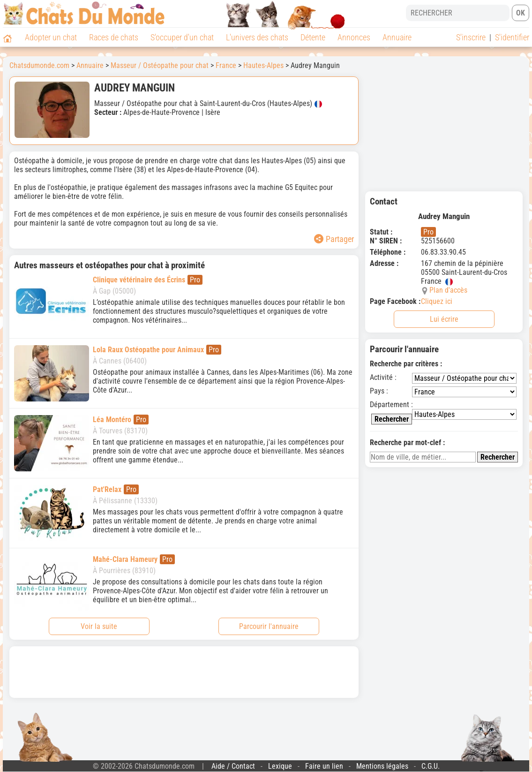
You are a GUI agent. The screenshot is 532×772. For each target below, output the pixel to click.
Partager (334, 239)
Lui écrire (444, 319)
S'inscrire (471, 37)
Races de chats (114, 37)
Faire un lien (324, 766)
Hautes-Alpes (263, 65)
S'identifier (512, 37)
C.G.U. (431, 766)
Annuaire (397, 37)
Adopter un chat (51, 37)
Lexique (280, 766)
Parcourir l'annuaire (269, 626)
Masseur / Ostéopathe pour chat (160, 65)
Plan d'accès (448, 290)
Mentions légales (382, 766)
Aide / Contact (233, 766)
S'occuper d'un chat (182, 37)
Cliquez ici (437, 301)
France (226, 65)
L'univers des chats (257, 37)
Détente (313, 37)
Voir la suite (99, 626)
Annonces (354, 37)
